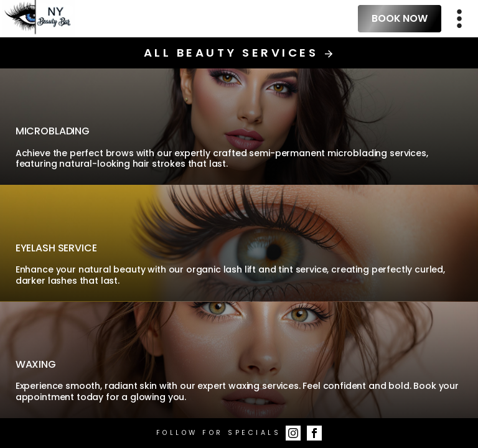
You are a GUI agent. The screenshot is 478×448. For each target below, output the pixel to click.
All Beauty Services (239, 53)
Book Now (400, 18)
